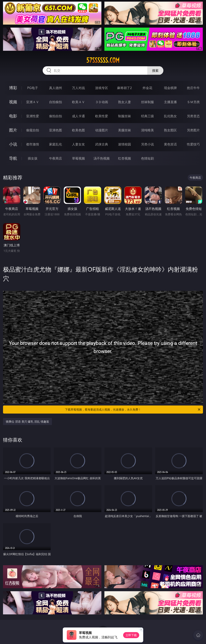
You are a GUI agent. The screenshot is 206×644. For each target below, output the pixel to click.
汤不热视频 (102, 158)
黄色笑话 (170, 144)
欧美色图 (78, 130)
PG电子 (32, 88)
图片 (13, 130)
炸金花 (147, 88)
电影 (13, 116)
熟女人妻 (125, 102)
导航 (13, 158)
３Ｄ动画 (102, 102)
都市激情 (33, 144)
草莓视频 (78, 158)
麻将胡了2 (124, 88)
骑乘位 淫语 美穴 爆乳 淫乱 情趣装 (27, 422)
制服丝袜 (125, 116)
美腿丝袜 (125, 130)
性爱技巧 (193, 144)
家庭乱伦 (56, 144)
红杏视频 (125, 158)
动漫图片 (102, 130)
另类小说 (147, 144)
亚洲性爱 (33, 116)
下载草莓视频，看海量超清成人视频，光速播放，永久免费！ (133, 410)
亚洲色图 (56, 130)
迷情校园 (125, 144)
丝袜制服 (147, 102)
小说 (13, 144)
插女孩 (33, 158)
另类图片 (193, 130)
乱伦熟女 (170, 116)
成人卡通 (78, 116)
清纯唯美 (147, 130)
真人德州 (56, 88)
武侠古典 (102, 144)
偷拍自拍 (56, 116)
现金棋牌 (170, 88)
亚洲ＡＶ (33, 102)
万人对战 (78, 88)
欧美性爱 (102, 116)
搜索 (155, 71)
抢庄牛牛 (193, 88)
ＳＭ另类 (193, 102)
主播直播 (170, 102)
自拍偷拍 (56, 102)
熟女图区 (170, 130)
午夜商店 (56, 158)
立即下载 (131, 635)
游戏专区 (102, 88)
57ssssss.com (103, 60)
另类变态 (193, 116)
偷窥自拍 (33, 130)
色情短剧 (147, 158)
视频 (13, 102)
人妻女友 (78, 144)
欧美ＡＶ (78, 102)
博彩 (13, 88)
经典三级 (147, 116)
